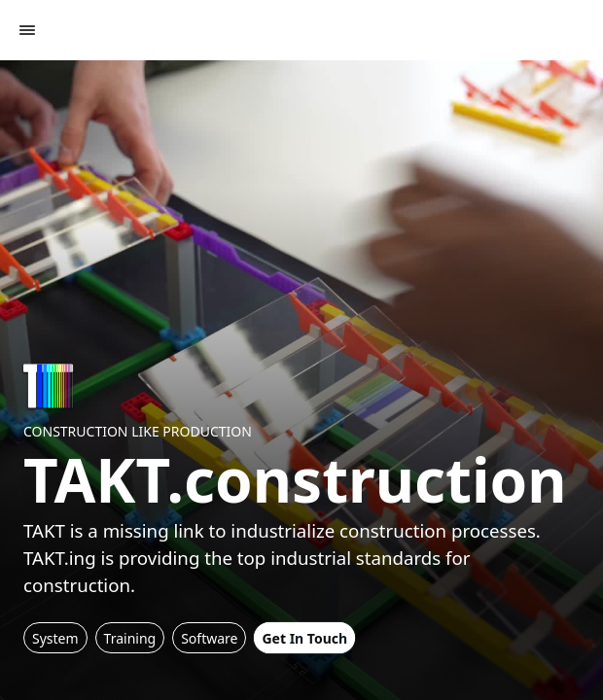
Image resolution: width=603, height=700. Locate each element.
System (55, 638)
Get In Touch (304, 638)
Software (209, 638)
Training (130, 638)
